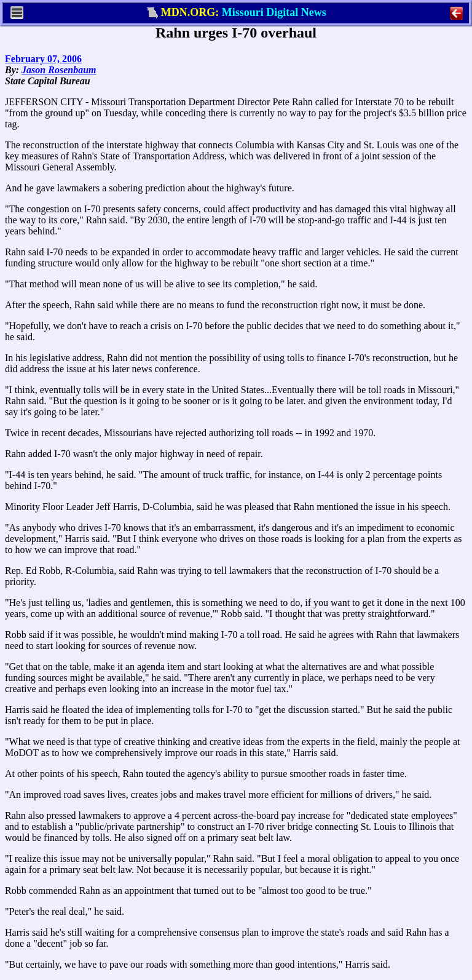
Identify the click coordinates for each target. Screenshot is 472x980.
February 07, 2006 (43, 59)
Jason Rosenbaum (59, 70)
